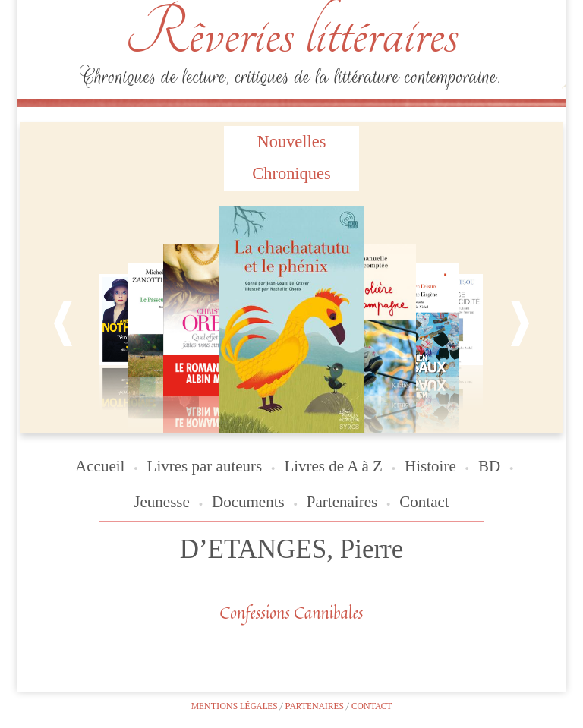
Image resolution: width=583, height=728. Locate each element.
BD (489, 466)
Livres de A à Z (333, 466)
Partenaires (342, 502)
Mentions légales (235, 706)
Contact (424, 502)
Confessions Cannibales (292, 613)
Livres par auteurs (205, 466)
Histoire (430, 466)
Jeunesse (161, 502)
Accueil (100, 466)
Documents (248, 502)
